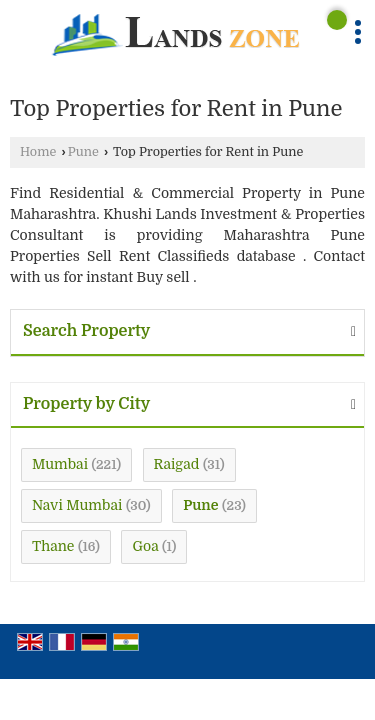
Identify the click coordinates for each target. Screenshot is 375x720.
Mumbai (60, 464)
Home (38, 152)
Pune (83, 152)
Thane (53, 546)
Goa (145, 546)
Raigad (177, 464)
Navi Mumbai (77, 505)
